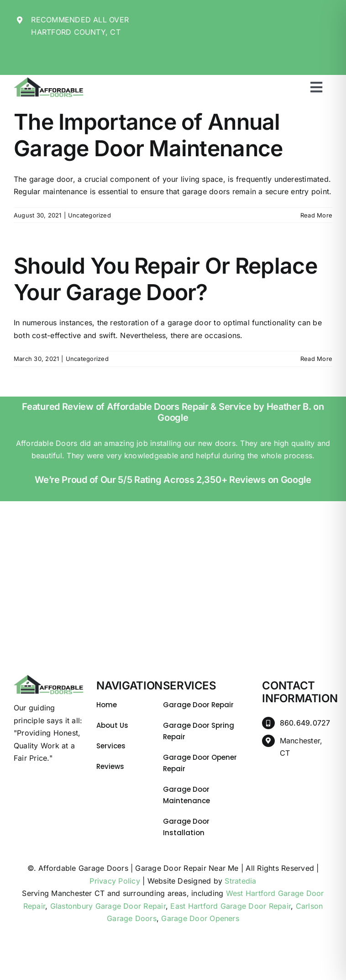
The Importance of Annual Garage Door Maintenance (148, 135)
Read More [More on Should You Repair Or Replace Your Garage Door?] (316, 359)
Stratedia (240, 881)
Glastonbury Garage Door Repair (108, 906)
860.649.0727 (305, 723)
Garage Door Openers (200, 918)
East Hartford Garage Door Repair (231, 906)
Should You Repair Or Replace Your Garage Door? (165, 279)
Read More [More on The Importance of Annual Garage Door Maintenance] (316, 215)
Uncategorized (89, 215)
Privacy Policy (115, 881)
